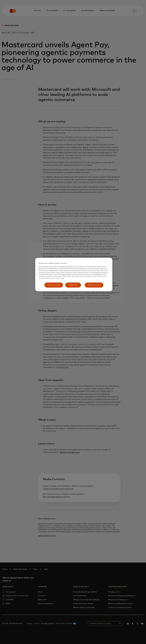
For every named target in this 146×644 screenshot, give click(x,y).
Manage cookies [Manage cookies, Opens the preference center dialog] (94, 285)
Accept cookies (54, 285)
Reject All (73, 285)
